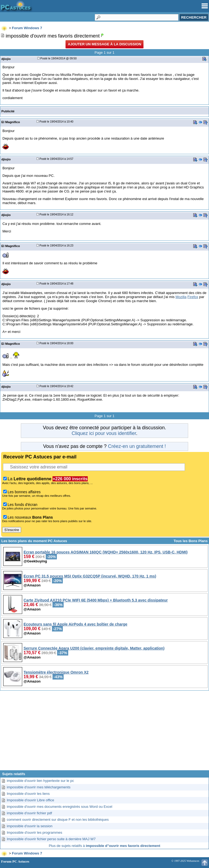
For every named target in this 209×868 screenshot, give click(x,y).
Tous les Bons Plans (191, 541)
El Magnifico (11, 122)
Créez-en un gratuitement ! (137, 446)
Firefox (193, 297)
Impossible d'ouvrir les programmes (35, 832)
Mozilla (181, 297)
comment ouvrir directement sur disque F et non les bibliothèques (58, 820)
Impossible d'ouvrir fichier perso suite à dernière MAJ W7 (51, 839)
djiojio (6, 59)
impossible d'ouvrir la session (30, 826)
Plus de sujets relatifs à (104, 846)
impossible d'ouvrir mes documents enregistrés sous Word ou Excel (60, 807)
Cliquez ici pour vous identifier (104, 433)
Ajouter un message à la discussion (104, 44)
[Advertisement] (104, 732)
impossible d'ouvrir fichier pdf (29, 813)
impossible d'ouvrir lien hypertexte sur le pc (40, 781)
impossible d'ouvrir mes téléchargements (39, 787)
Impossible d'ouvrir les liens (28, 794)
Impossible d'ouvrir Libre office (30, 800)
